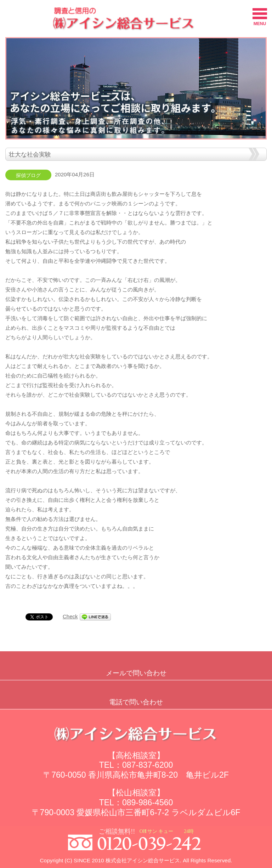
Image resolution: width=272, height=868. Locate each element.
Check (70, 616)
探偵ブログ (28, 175)
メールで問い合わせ (136, 673)
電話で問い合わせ (136, 702)
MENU (260, 17)
